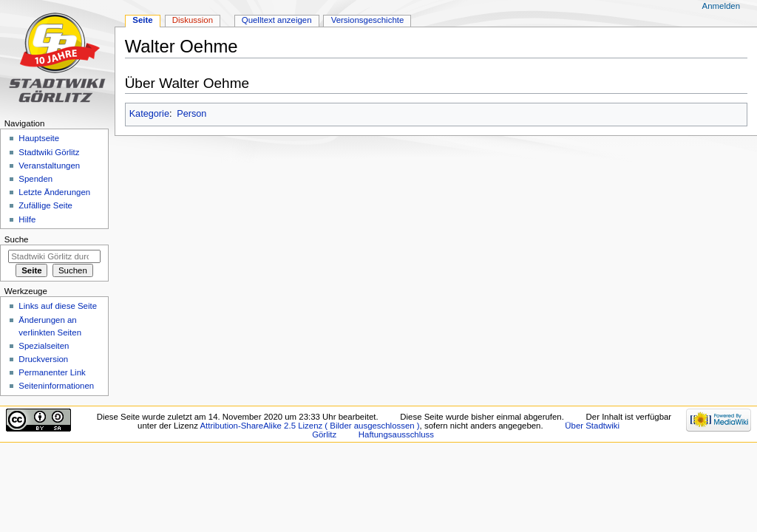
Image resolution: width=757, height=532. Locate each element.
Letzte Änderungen (54, 192)
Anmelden (722, 6)
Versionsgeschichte (368, 20)
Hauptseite (39, 138)
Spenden (35, 179)
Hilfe (27, 219)
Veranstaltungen (49, 166)
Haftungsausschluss (396, 434)
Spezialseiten (44, 346)
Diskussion (193, 20)
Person (191, 114)
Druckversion (43, 359)
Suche (17, 239)
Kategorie (149, 114)
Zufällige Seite (45, 205)
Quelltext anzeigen (277, 20)
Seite (142, 20)
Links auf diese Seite (58, 306)
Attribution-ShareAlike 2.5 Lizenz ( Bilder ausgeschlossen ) (309, 426)
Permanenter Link (52, 372)
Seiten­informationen (56, 386)
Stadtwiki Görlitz (49, 152)
